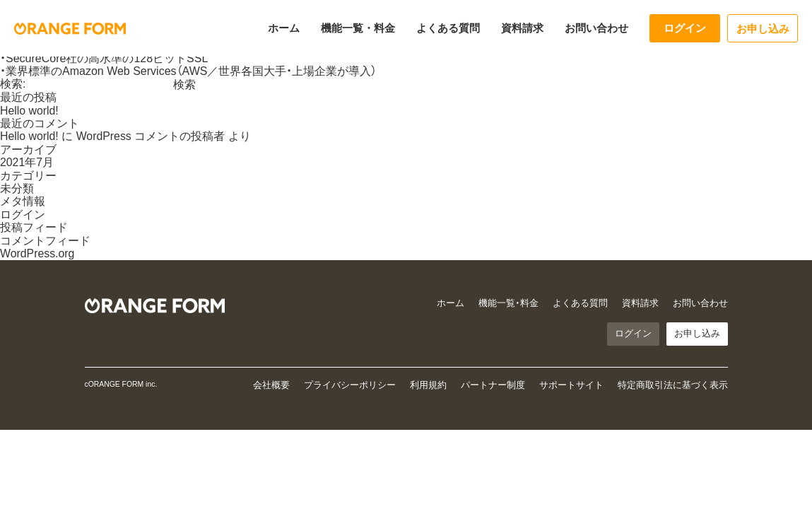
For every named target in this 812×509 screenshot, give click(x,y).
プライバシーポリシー (350, 386)
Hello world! (30, 111)
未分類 (17, 188)
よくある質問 (448, 28)
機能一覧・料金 (358, 28)
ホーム (284, 28)
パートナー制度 (493, 386)
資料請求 (522, 28)
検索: (13, 84)
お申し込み (763, 29)
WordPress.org (37, 253)
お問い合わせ (596, 28)
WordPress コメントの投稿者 (151, 136)
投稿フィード (34, 227)
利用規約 (428, 386)
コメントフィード (45, 241)
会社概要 (271, 386)
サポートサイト (571, 386)
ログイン (685, 28)
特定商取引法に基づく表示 (673, 386)
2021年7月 (27, 162)
